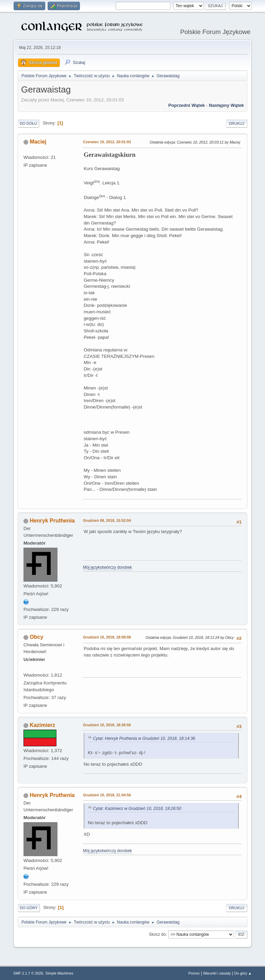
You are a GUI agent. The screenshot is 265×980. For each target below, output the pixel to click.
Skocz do (157, 934)
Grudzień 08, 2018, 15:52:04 (107, 520)
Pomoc (194, 973)
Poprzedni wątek (187, 105)
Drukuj (237, 123)
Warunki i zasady (217, 973)
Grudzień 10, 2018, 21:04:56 (107, 795)
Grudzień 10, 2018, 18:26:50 (107, 725)
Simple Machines (59, 973)
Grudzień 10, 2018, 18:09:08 (107, 637)
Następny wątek (226, 105)
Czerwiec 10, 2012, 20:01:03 (107, 142)
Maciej (38, 142)
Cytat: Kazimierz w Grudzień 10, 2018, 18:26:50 (137, 809)
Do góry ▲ (243, 973)
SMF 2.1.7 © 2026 (28, 973)
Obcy (36, 637)
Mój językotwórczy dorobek (107, 567)
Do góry (29, 908)
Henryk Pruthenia (52, 521)
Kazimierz (42, 725)
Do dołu (28, 123)
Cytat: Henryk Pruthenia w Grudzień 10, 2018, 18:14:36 (144, 738)
